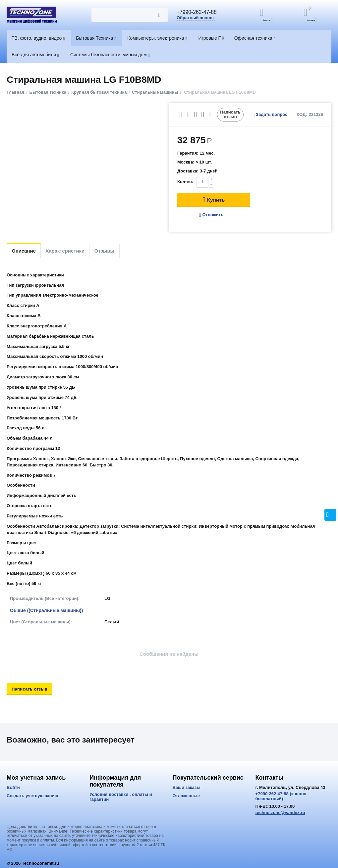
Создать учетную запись (33, 796)
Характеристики (74, 251)
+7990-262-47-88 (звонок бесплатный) (281, 796)
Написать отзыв (230, 114)
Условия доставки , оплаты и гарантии (121, 797)
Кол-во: (185, 182)
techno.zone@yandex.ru (280, 813)
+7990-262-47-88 (200, 13)
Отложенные (186, 796)
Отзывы (120, 251)
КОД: (302, 114)
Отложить (211, 215)
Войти (13, 787)
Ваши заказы (186, 787)
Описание (27, 251)
